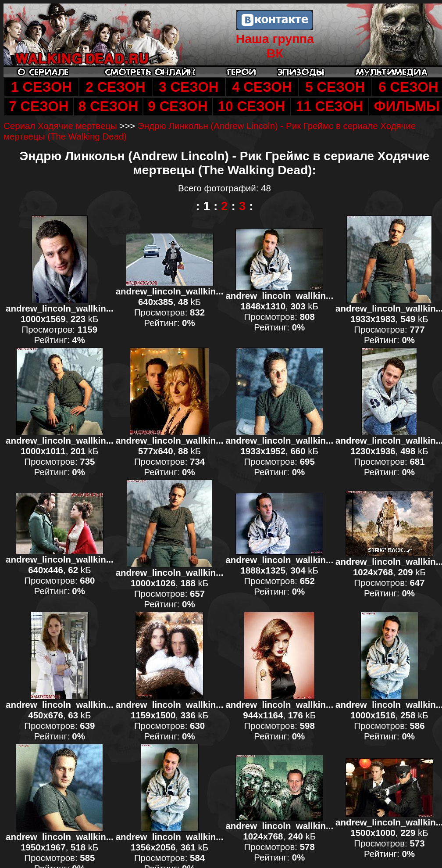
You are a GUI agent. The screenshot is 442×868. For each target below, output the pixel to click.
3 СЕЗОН (189, 87)
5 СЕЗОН (335, 87)
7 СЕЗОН (39, 106)
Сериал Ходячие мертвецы (60, 126)
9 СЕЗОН (178, 106)
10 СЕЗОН (252, 106)
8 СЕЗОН (108, 106)
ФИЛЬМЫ (407, 106)
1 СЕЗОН (41, 87)
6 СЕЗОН (408, 87)
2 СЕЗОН (115, 87)
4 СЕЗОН (262, 87)
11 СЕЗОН (330, 106)
